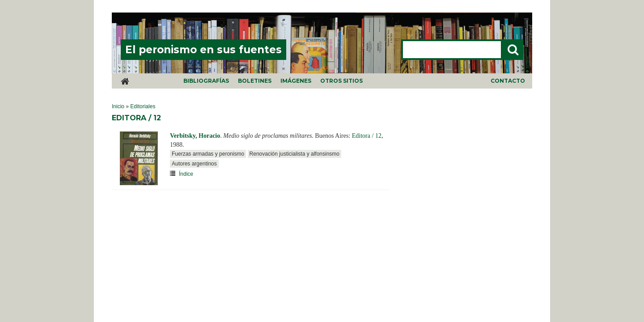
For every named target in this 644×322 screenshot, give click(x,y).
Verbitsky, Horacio (195, 136)
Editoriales (143, 106)
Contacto (508, 81)
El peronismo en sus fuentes (203, 50)
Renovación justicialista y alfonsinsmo (294, 154)
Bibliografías (206, 81)
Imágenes (296, 81)
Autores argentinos (194, 164)
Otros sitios (341, 81)
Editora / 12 (367, 136)
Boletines (255, 81)
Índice (186, 174)
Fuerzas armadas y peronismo (208, 154)
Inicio (118, 106)
